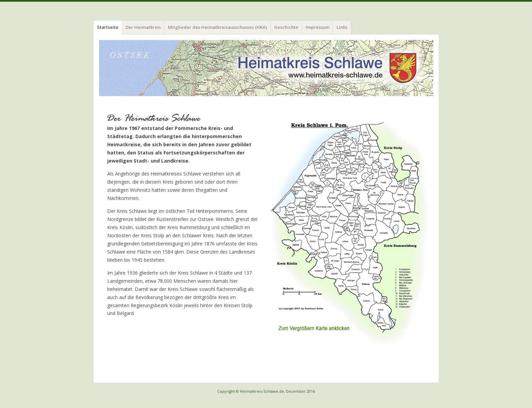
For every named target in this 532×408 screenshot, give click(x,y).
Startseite (108, 27)
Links (342, 27)
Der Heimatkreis (143, 27)
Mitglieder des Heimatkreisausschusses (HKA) (217, 27)
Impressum (318, 27)
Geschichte (286, 27)
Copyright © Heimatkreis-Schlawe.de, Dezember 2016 (266, 391)
